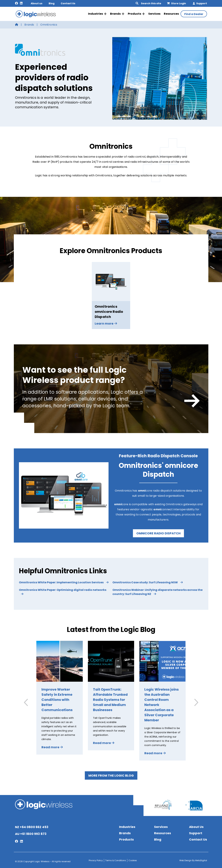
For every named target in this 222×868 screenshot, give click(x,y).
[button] (196, 702)
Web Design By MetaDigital (193, 860)
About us (37, 3)
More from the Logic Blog (111, 775)
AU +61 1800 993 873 (31, 833)
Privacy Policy (96, 860)
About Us (196, 826)
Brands (117, 13)
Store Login (177, 3)
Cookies (133, 860)
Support (200, 3)
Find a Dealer (194, 14)
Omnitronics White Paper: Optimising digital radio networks (63, 591)
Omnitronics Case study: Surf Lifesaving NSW (148, 582)
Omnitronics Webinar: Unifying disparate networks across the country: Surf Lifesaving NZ (157, 591)
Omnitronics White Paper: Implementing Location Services (64, 582)
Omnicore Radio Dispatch (158, 532)
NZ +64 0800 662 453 (32, 826)
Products (136, 13)
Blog (52, 3)
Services (154, 13)
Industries (97, 13)
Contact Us (68, 3)
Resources (171, 13)
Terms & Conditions (116, 860)
